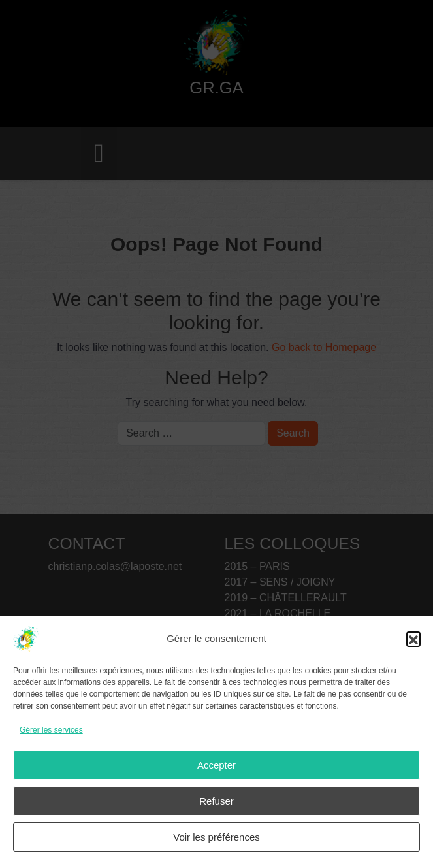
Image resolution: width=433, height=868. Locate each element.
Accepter (216, 765)
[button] (413, 639)
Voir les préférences (216, 837)
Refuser (216, 801)
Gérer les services (51, 730)
